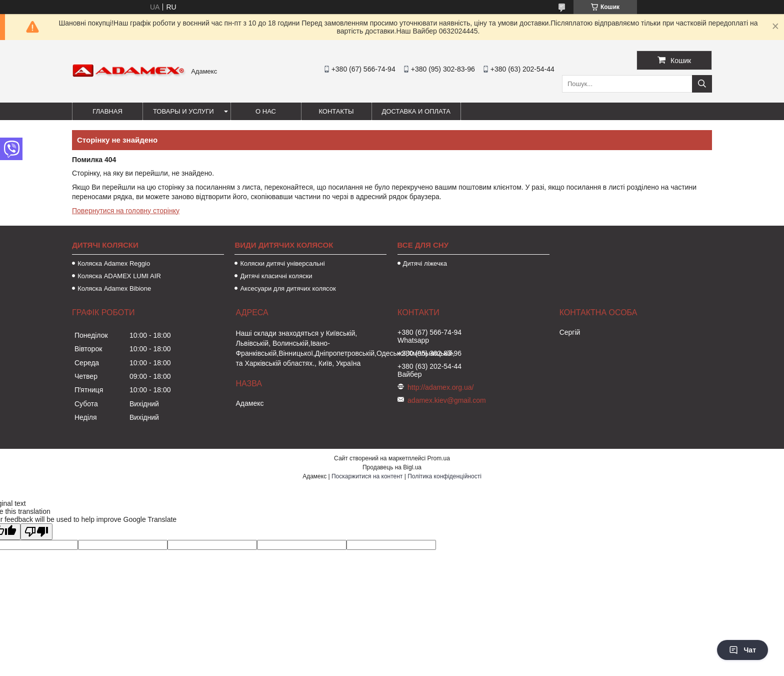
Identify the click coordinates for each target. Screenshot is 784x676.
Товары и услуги (183, 111)
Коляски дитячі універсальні (282, 263)
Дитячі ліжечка (425, 263)
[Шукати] (702, 84)
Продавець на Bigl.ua (392, 467)
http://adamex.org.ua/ (440, 387)
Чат (742, 650)
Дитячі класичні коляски (276, 276)
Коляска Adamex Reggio (114, 263)
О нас (266, 111)
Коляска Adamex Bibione (114, 288)
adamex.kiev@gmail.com (447, 400)
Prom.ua (439, 458)
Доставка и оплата (416, 111)
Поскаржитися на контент (367, 476)
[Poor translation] (36, 532)
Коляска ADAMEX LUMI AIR (119, 276)
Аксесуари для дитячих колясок (288, 288)
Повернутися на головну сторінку (126, 211)
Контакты (336, 111)
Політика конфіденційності (444, 476)
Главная (107, 111)
